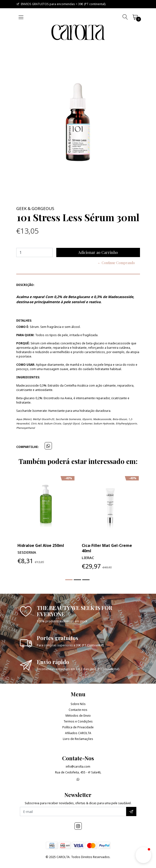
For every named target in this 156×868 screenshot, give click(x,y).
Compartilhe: (28, 447)
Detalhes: (24, 320)
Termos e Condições (78, 721)
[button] (69, 580)
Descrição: (25, 285)
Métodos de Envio (78, 716)
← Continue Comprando (116, 263)
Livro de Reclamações (78, 739)
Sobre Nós (78, 704)
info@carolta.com (78, 767)
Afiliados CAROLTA (78, 733)
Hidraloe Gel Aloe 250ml (41, 545)
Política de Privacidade (78, 727)
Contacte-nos (78, 710)
